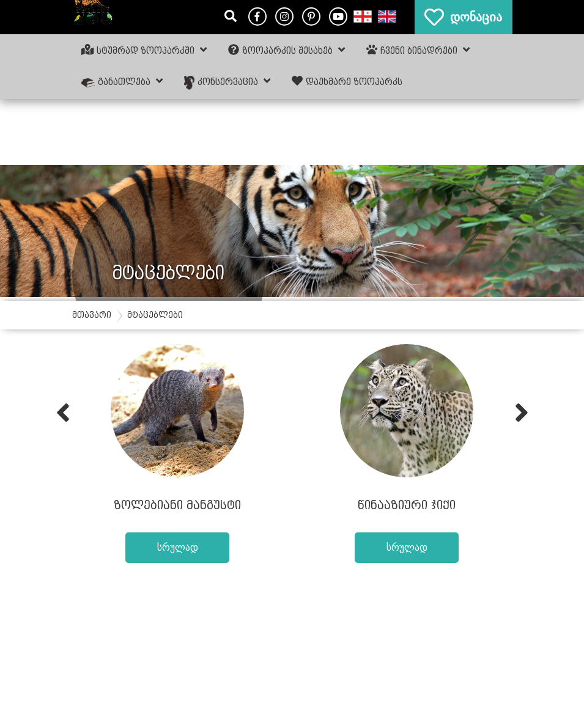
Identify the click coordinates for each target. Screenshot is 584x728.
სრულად (178, 547)
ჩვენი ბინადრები (418, 50)
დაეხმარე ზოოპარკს (347, 81)
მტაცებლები (155, 315)
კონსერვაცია (227, 82)
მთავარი (92, 315)
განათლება (122, 81)
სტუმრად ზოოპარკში (144, 50)
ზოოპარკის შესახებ (286, 50)
